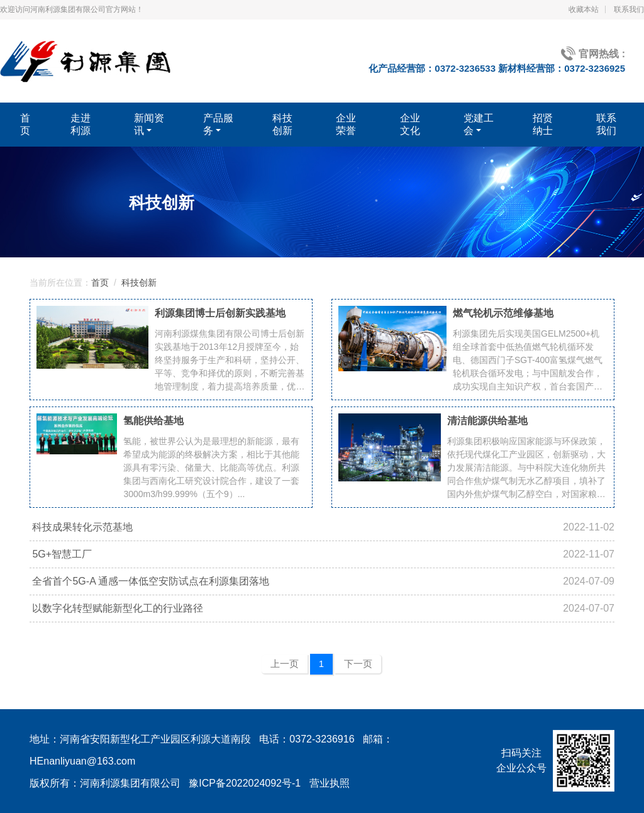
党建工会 (479, 124)
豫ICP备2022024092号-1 (245, 783)
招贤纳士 (543, 124)
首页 (25, 124)
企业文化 (410, 124)
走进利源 (80, 124)
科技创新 (282, 124)
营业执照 (330, 783)
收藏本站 (584, 9)
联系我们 (629, 9)
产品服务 (218, 124)
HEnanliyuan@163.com (82, 761)
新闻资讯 (149, 124)
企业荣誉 (346, 124)
